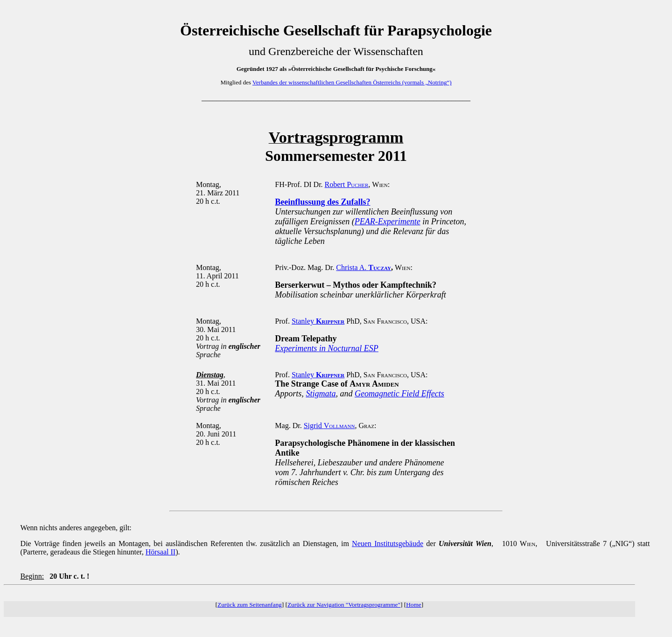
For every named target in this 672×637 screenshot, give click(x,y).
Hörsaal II (161, 552)
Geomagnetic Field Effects (399, 394)
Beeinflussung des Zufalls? (322, 202)
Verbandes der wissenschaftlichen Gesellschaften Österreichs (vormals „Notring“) (352, 82)
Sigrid (329, 426)
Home (414, 605)
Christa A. (364, 267)
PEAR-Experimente (388, 222)
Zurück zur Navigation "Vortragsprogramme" (344, 605)
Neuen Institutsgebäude (388, 544)
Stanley (318, 321)
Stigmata (321, 394)
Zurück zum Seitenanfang (250, 605)
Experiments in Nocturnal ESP (326, 348)
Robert (347, 184)
